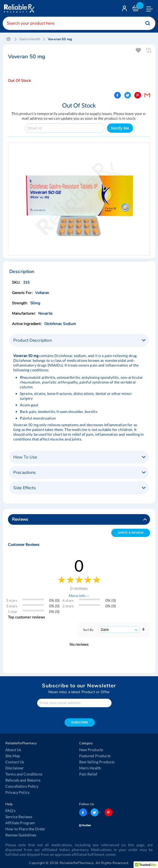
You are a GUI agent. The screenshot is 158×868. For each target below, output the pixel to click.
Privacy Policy (17, 792)
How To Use (25, 457)
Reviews (20, 519)
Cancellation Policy (22, 786)
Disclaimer (14, 768)
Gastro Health (30, 39)
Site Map (13, 756)
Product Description (33, 340)
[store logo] (19, 8)
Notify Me (120, 128)
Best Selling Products (97, 762)
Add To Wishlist (139, 50)
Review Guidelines (21, 835)
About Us (13, 750)
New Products (91, 750)
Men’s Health (90, 768)
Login (125, 10)
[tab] (79, 340)
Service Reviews (19, 817)
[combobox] (79, 23)
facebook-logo (83, 812)
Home (9, 39)
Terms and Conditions (24, 774)
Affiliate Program (20, 823)
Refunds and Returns (23, 780)
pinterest (109, 812)
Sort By (88, 630)
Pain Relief (88, 774)
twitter (95, 812)
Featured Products (95, 756)
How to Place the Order (25, 829)
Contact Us (15, 762)
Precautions (25, 473)
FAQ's (10, 811)
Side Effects (25, 488)
